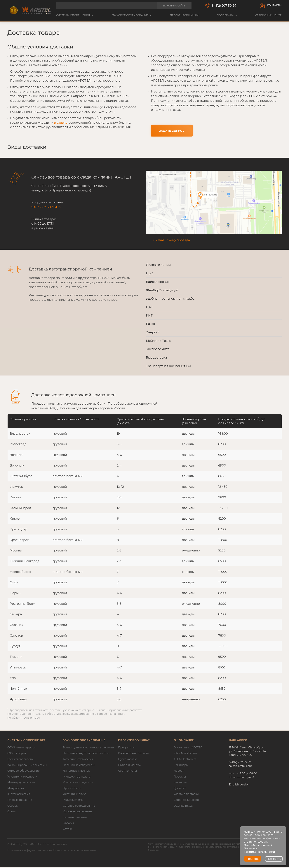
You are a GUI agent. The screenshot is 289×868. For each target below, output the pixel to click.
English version (239, 785)
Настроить (274, 859)
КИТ (149, 316)
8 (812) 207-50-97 (224, 6)
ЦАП (150, 308)
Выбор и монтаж (130, 766)
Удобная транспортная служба (170, 299)
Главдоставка (156, 358)
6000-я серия (17, 754)
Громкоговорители (20, 760)
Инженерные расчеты (134, 754)
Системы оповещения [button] (75, 15)
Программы (126, 748)
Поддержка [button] (227, 15)
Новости (180, 772)
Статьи (12, 812)
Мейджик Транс (159, 341)
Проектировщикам (184, 15)
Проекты (180, 777)
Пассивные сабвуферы (79, 766)
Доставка (180, 789)
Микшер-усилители (21, 783)
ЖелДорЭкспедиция (162, 291)
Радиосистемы (73, 801)
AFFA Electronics (185, 760)
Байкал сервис (158, 282)
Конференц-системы (77, 812)
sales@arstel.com (240, 767)
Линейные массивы (77, 772)
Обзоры (13, 806)
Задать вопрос (172, 131)
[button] (214, 203)
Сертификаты (127, 772)
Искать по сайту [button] (174, 6)
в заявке (61, 123)
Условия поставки (186, 795)
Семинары (181, 766)
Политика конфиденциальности (30, 851)
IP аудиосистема (19, 795)
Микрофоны (16, 789)
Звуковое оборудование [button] (132, 15)
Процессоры (72, 789)
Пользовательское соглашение (75, 851)
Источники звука (75, 795)
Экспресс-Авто (158, 350)
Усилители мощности (22, 777)
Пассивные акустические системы (87, 754)
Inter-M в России (185, 754)
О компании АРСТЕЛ (188, 748)
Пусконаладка (128, 760)
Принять (253, 859)
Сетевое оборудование (23, 772)
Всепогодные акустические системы (88, 748)
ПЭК (149, 274)
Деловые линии (158, 266)
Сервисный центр (268, 15)
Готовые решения (20, 801)
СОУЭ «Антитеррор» (21, 748)
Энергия (153, 333)
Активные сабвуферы (78, 760)
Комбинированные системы (27, 766)
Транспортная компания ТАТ (169, 367)
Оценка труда (183, 806)
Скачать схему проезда (172, 241)
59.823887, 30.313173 (46, 208)
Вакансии (180, 783)
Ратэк (150, 325)
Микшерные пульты (77, 777)
